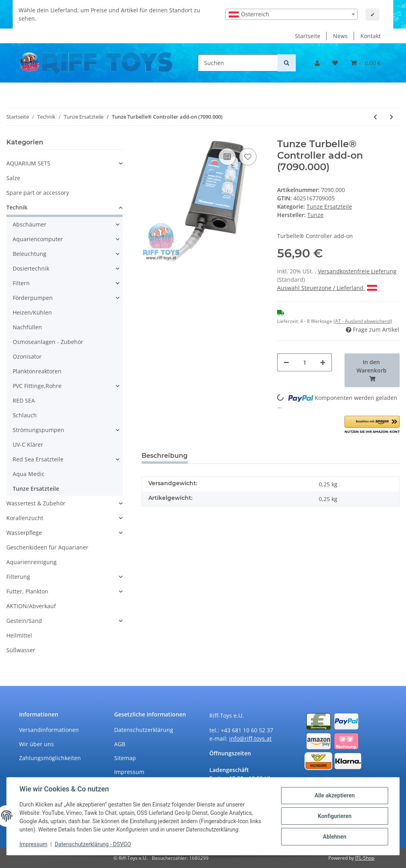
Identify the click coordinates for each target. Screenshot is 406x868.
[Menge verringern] (286, 362)
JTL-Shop (365, 858)
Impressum (129, 772)
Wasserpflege (24, 533)
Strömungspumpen (38, 430)
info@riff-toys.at (250, 738)
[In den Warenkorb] (372, 370)
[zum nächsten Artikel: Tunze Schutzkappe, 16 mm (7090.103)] (392, 117)
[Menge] (305, 362)
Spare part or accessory (38, 193)
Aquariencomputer (38, 239)
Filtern (21, 283)
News (340, 36)
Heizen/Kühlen (32, 312)
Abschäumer (30, 224)
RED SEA (24, 400)
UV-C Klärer (28, 445)
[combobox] (291, 14)
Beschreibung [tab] (165, 456)
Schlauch (25, 415)
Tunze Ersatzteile (329, 206)
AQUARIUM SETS (28, 163)
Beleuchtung (30, 254)
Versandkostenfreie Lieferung (357, 271)
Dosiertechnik (31, 268)
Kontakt (371, 36)
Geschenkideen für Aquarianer (47, 547)
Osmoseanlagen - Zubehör (48, 342)
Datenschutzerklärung (144, 730)
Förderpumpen (33, 298)
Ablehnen (334, 837)
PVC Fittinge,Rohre (37, 386)
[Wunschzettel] (335, 63)
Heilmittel (19, 635)
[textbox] (291, 14)
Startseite (308, 36)
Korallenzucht (25, 518)
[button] (317, 63)
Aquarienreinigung (32, 562)
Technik (17, 207)
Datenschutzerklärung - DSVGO (93, 844)
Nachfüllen (27, 327)
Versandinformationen (49, 730)
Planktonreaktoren (37, 371)
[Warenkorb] (366, 63)
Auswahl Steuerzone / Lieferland (327, 288)
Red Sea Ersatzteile (38, 459)
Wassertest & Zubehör (36, 503)
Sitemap (125, 758)
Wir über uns (36, 744)
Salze (13, 178)
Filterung (18, 577)
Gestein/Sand (24, 621)
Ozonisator (27, 356)
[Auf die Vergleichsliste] (227, 157)
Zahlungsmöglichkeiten (50, 758)
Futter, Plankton (27, 591)
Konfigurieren (334, 816)
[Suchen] (238, 63)
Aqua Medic (29, 474)
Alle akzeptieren (334, 795)
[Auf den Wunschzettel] (248, 157)
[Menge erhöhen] (323, 362)
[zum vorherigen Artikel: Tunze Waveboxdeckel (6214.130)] (375, 117)
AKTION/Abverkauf (31, 606)
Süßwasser (21, 650)
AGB (120, 744)
